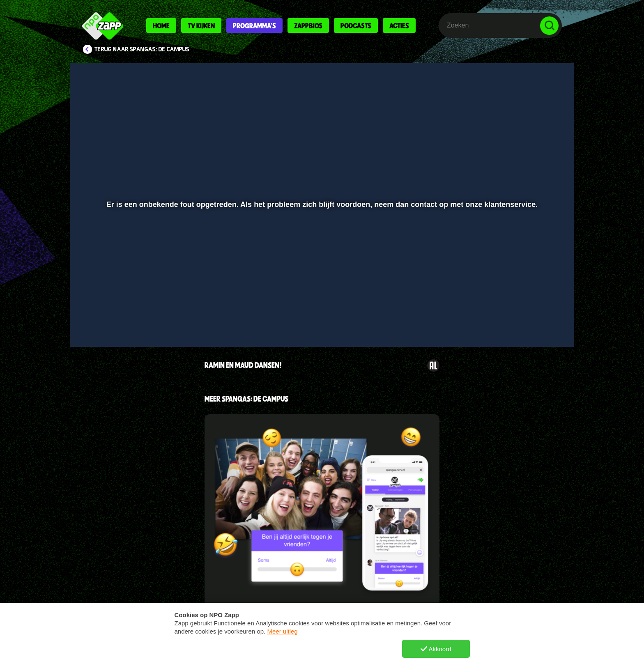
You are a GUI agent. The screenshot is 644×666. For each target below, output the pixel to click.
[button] (103, 319)
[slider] (321, 302)
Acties (399, 25)
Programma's (254, 25)
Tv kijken (201, 25)
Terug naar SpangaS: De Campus (142, 49)
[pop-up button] (524, 319)
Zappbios (308, 25)
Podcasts (356, 25)
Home (161, 25)
